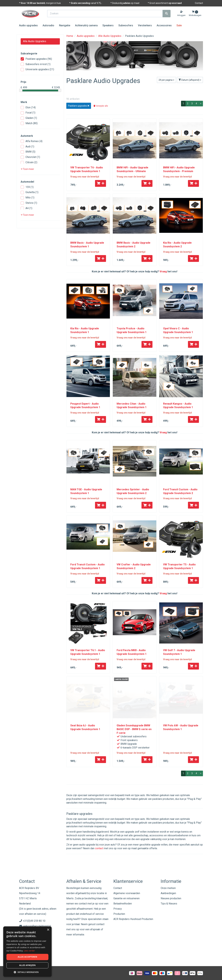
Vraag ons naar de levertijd (85, 177)
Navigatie (65, 25)
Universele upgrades (37, 70)
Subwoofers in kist (36, 64)
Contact (199, 3)
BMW (28, 152)
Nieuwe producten (171, 898)
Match (29, 123)
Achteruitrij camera (86, 25)
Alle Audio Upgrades (35, 41)
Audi (27, 147)
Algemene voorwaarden (127, 893)
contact (99, 848)
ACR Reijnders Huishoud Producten (133, 919)
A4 (26, 208)
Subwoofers (126, 25)
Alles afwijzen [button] (27, 965)
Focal (28, 113)
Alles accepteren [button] (28, 957)
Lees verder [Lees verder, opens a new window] (29, 951)
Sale (179, 25)
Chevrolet (30, 157)
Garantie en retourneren (126, 898)
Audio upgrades (28, 25)
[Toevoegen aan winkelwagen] (101, 183)
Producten (119, 914)
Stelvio (29, 203)
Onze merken (168, 888)
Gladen (29, 118)
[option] (135, 56)
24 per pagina (166, 80)
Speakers (108, 25)
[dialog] (27, 952)
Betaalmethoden (123, 904)
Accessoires (164, 25)
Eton (28, 108)
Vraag (163, 271)
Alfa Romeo (32, 141)
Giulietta (30, 192)
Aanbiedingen (168, 893)
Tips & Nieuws (169, 904)
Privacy (118, 909)
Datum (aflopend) (190, 80)
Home (70, 36)
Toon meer (28, 169)
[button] (27, 972)
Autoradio (48, 25)
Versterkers (145, 25)
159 (27, 187)
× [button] (48, 930)
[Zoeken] (166, 14)
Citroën (29, 162)
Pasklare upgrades (36, 59)
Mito (28, 198)
